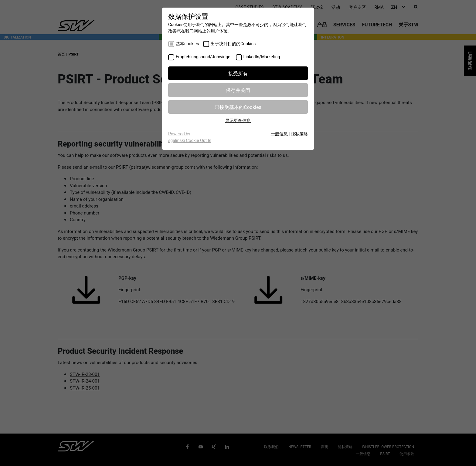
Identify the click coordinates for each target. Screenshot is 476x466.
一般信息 (279, 133)
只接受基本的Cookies (238, 107)
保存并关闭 (238, 90)
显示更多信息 (238, 120)
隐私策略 (299, 133)
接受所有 (238, 73)
